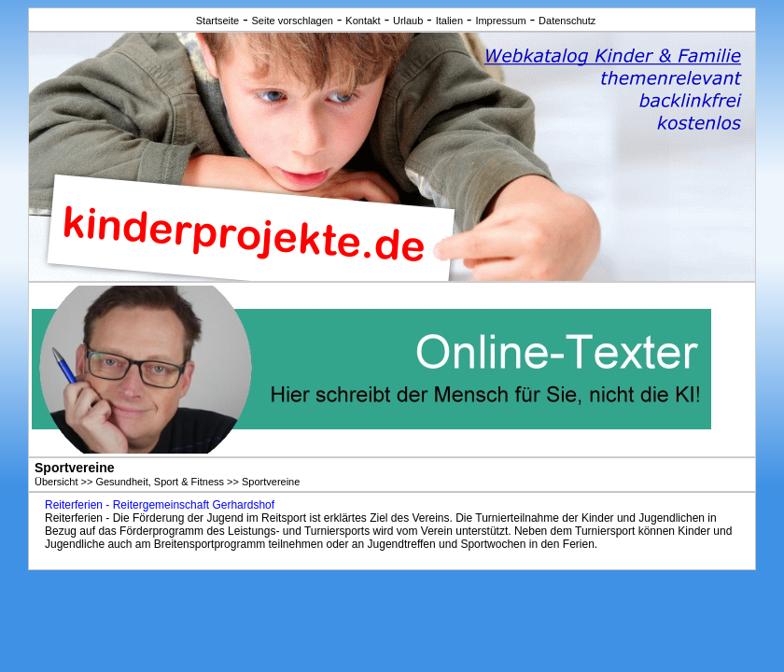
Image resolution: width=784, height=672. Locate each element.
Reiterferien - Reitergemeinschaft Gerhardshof (160, 505)
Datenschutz (567, 21)
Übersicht (56, 482)
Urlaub (408, 21)
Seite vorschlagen (293, 21)
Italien (449, 21)
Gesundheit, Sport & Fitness (160, 482)
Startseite (217, 21)
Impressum (500, 21)
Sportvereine (271, 482)
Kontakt (363, 21)
